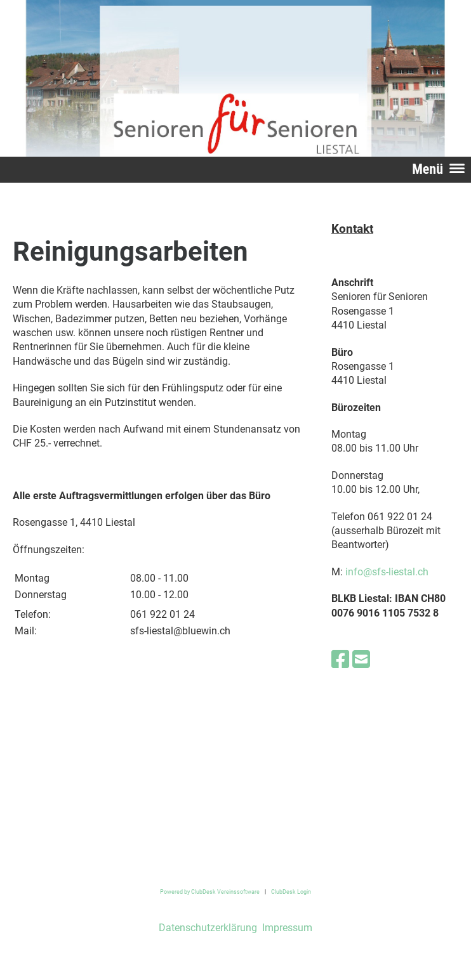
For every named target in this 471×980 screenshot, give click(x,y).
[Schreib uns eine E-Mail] (361, 660)
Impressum (286, 928)
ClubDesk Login (291, 892)
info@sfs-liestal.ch (387, 572)
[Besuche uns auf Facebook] (340, 660)
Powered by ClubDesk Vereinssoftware (210, 892)
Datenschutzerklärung (208, 928)
